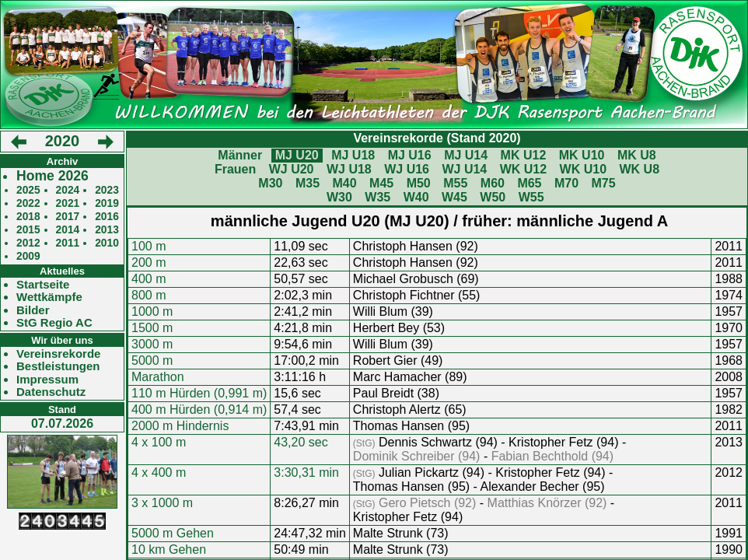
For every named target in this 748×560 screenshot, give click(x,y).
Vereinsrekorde (58, 354)
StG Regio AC (54, 323)
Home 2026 (52, 176)
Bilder (33, 310)
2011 (68, 243)
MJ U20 (297, 155)
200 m (149, 262)
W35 (377, 197)
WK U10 (583, 169)
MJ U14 (466, 155)
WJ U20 (292, 169)
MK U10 (582, 155)
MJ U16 (410, 155)
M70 (566, 183)
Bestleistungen (58, 366)
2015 (28, 230)
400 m (149, 279)
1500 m (152, 328)
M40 (344, 183)
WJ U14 (464, 169)
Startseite (43, 285)
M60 (493, 183)
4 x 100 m (159, 442)
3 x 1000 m (162, 503)
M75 (604, 183)
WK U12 (523, 169)
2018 (28, 217)
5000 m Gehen (173, 533)
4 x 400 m (159, 472)
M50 (419, 183)
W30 (339, 197)
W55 (531, 197)
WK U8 (640, 169)
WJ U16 (407, 169)
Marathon (158, 377)
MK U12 (524, 155)
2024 (68, 190)
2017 (68, 217)
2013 (107, 230)
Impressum (47, 380)
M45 (381, 183)
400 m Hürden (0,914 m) (199, 409)
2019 (107, 203)
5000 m (152, 360)
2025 (28, 190)
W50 (493, 197)
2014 (68, 230)
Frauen (235, 169)
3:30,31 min (306, 472)
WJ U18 (349, 169)
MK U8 (637, 155)
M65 (529, 183)
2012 (28, 243)
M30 (270, 183)
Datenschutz (51, 392)
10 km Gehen (169, 549)
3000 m (152, 344)
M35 (308, 183)
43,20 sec (301, 442)
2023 (107, 190)
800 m (149, 295)
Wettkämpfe (49, 297)
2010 (107, 243)
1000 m (152, 311)
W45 (454, 197)
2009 (28, 256)
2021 (68, 203)
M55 (455, 183)
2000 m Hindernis (180, 426)
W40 (416, 197)
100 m (149, 246)
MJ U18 (353, 155)
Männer (240, 155)
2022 (28, 203)
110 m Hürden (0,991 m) (199, 393)
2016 (107, 217)
